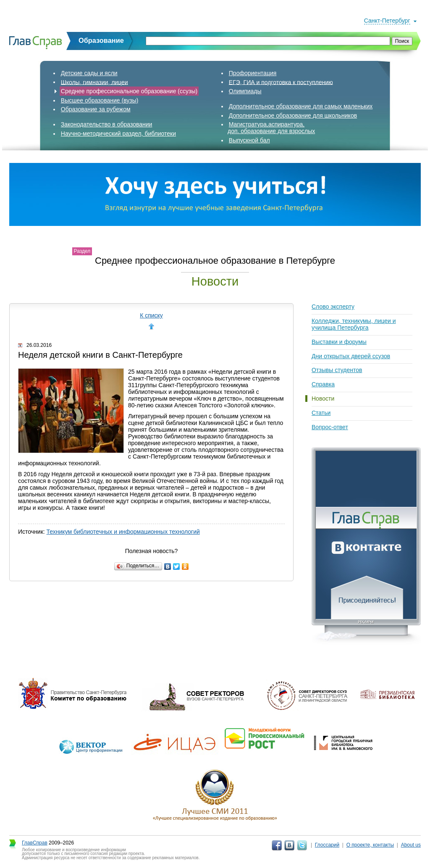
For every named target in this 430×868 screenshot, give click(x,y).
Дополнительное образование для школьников (293, 115)
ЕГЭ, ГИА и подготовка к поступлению (281, 82)
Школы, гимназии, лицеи (94, 82)
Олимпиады (245, 91)
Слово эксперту (333, 307)
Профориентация (253, 73)
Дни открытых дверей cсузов (351, 356)
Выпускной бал (249, 140)
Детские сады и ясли (89, 73)
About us (411, 845)
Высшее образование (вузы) (100, 100)
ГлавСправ (35, 843)
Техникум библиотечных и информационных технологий (123, 532)
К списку (151, 315)
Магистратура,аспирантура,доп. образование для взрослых (271, 128)
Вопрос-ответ (330, 427)
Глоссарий (327, 845)
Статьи (321, 413)
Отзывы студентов (337, 370)
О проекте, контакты (370, 845)
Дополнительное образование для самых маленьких (301, 106)
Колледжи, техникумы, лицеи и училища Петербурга (354, 324)
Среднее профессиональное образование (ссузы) (129, 91)
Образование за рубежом (96, 109)
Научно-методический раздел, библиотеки (118, 134)
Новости (323, 399)
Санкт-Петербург (387, 21)
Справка (323, 384)
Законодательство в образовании (107, 124)
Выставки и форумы (339, 342)
